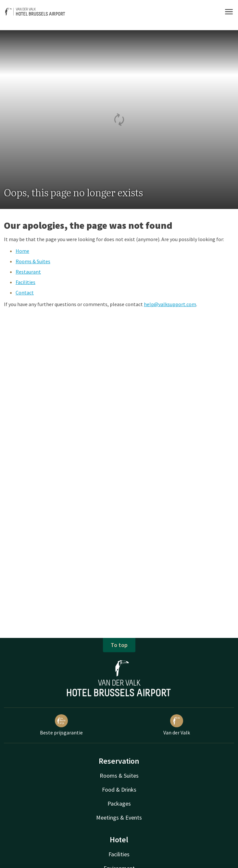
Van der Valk (177, 725)
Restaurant (28, 272)
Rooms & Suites (33, 261)
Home (22, 251)
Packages (119, 803)
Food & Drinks (119, 790)
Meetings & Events (119, 817)
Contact (25, 292)
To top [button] (119, 645)
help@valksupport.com (170, 304)
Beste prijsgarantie (61, 725)
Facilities (25, 282)
